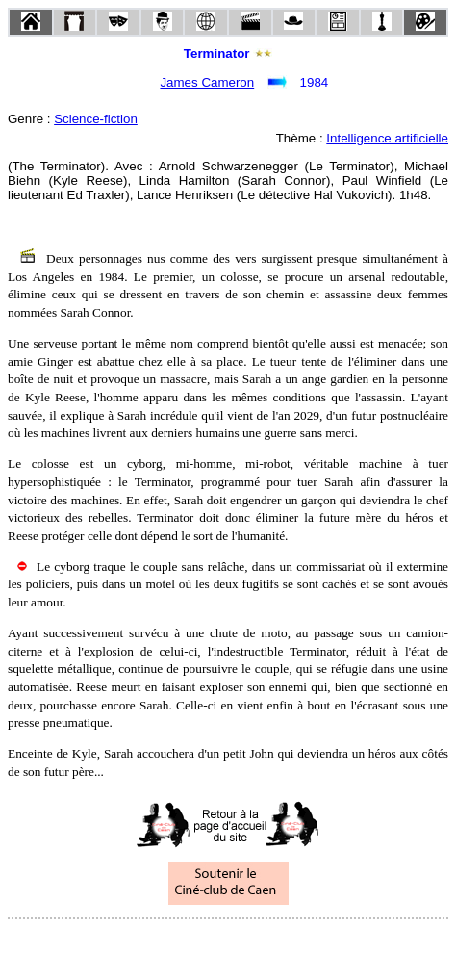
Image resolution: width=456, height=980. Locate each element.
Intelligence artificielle (387, 138)
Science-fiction (96, 119)
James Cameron (207, 82)
